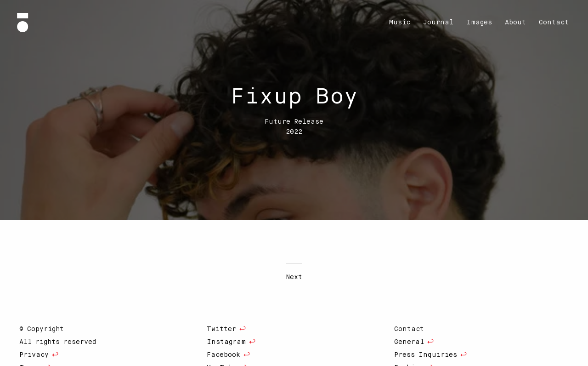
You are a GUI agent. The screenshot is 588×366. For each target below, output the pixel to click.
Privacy (34, 355)
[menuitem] (400, 23)
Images (479, 23)
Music (400, 23)
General (409, 342)
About (515, 23)
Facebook (223, 355)
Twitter (221, 329)
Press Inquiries (426, 355)
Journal (438, 23)
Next (294, 277)
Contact (554, 23)
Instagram (226, 342)
